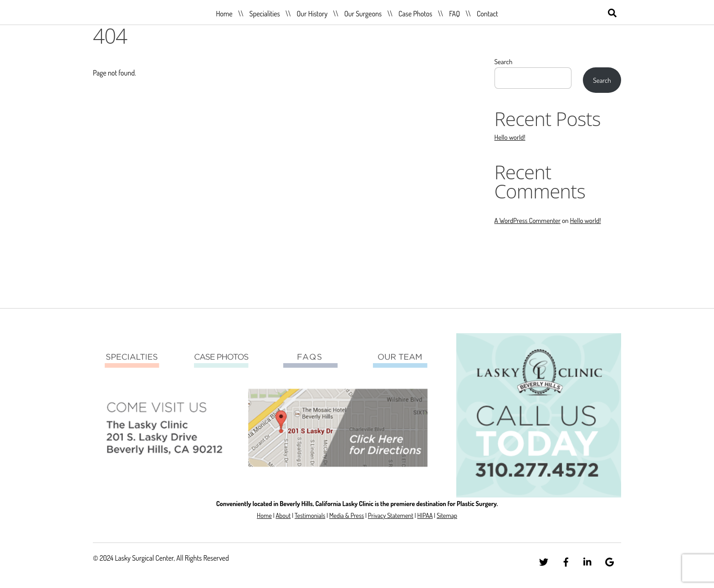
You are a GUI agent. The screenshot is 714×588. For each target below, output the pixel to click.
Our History (312, 14)
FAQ (454, 14)
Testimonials (310, 515)
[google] (610, 560)
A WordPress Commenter (528, 220)
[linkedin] (588, 560)
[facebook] (566, 560)
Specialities (264, 14)
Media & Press (347, 515)
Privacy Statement (391, 515)
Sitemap (447, 515)
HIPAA (425, 515)
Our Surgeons (363, 14)
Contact (487, 14)
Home (224, 14)
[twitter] (544, 560)
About (283, 515)
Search (504, 61)
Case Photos (415, 14)
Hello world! (510, 137)
